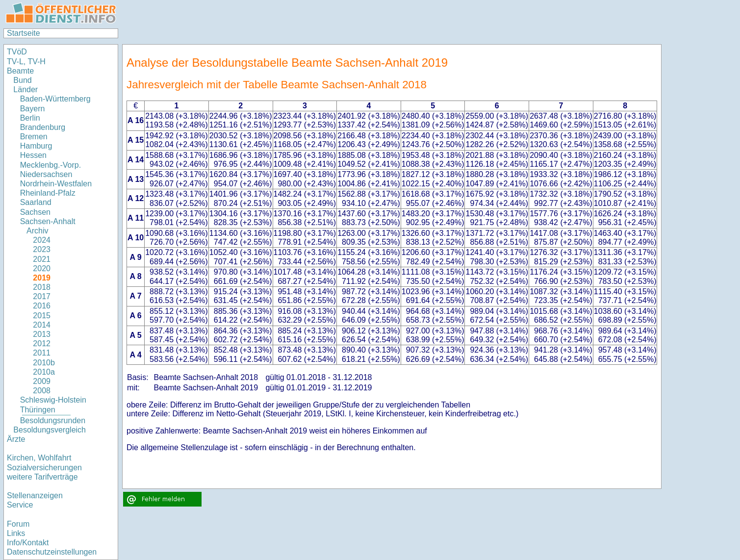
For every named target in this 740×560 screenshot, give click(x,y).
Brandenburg (43, 127)
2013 (42, 334)
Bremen (34, 137)
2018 (42, 287)
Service (20, 505)
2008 (42, 391)
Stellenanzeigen (35, 496)
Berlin (30, 118)
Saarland (36, 202)
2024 (42, 240)
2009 (42, 381)
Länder (26, 89)
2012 (42, 344)
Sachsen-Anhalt (48, 221)
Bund (22, 80)
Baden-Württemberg (55, 99)
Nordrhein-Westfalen (56, 184)
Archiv (37, 231)
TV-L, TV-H (26, 62)
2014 (42, 325)
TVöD (17, 52)
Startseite (24, 33)
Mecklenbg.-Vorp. (51, 165)
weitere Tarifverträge (42, 477)
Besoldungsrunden (53, 420)
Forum (18, 524)
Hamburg (36, 146)
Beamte (20, 71)
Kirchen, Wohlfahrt (39, 458)
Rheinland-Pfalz (48, 193)
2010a (44, 372)
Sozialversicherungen (44, 468)
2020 (42, 268)
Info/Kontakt (28, 543)
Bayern (33, 109)
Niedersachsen (46, 174)
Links (16, 533)
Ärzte (16, 439)
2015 (42, 316)
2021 (42, 259)
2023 (42, 249)
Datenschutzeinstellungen (52, 552)
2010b (44, 363)
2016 (42, 306)
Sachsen (35, 212)
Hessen (33, 155)
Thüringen (38, 410)
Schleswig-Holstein (53, 400)
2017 (42, 296)
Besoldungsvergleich (50, 430)
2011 (42, 353)
